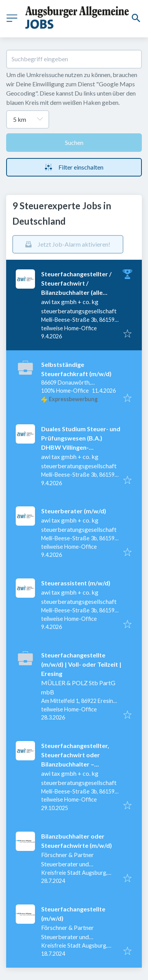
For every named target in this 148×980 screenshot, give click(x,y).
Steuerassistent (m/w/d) (76, 583)
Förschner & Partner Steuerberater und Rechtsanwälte (67, 864)
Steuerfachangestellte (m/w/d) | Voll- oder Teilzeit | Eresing (81, 664)
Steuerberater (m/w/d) (74, 511)
